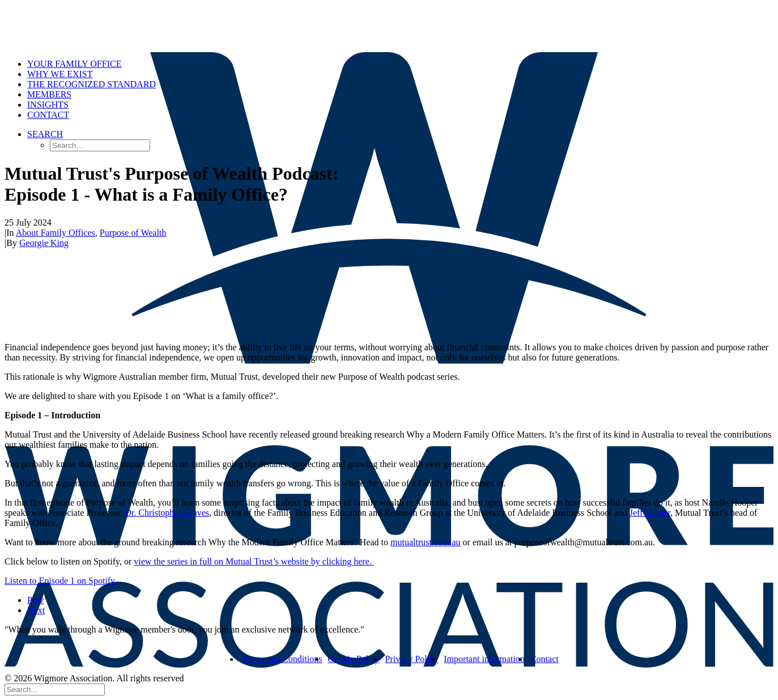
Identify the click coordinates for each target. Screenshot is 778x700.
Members (49, 94)
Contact (48, 115)
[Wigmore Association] (389, 27)
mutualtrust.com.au (426, 542)
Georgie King (44, 243)
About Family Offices (56, 233)
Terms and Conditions (282, 659)
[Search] (55, 689)
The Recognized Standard (92, 84)
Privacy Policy (412, 659)
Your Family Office (74, 64)
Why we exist (60, 74)
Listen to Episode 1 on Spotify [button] (60, 581)
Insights (48, 105)
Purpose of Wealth (133, 233)
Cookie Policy (353, 659)
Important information (484, 659)
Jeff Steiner (650, 513)
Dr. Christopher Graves (167, 513)
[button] (45, 134)
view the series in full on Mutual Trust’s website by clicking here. (254, 561)
